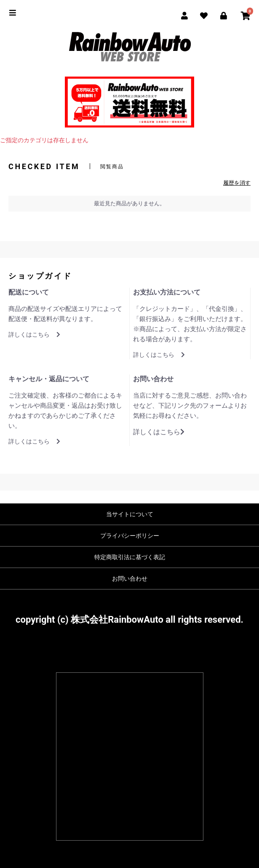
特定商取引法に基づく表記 (130, 557)
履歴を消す (237, 183)
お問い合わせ (130, 579)
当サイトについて (130, 514)
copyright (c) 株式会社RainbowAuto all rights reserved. (129, 620)
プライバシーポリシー (130, 536)
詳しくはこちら (34, 334)
